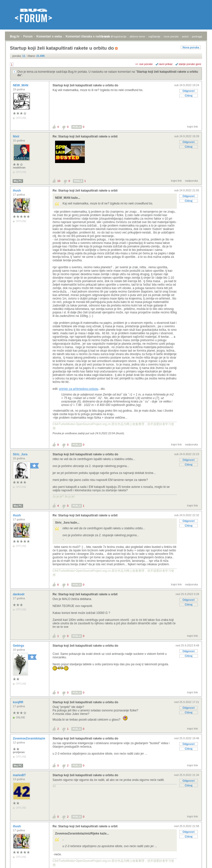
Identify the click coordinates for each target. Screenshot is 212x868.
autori (185, 36)
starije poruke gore (190, 64)
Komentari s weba (49, 36)
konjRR (18, 702)
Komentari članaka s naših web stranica (94, 36)
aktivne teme (137, 36)
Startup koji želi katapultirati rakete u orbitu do (85, 85)
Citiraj (189, 96)
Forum (28, 36)
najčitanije (154, 36)
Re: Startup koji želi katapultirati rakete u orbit (85, 136)
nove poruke (171, 36)
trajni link (193, 127)
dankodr (19, 594)
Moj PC (18, 181)
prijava (106, 36)
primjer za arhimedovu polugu (79, 389)
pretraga (197, 36)
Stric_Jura (21, 454)
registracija (120, 36)
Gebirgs (19, 646)
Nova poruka (191, 47)
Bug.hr (15, 36)
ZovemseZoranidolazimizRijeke (35, 738)
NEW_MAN (21, 85)
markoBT (20, 775)
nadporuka (191, 181)
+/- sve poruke (144, 64)
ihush (17, 191)
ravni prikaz (166, 64)
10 (59, 181)
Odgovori (189, 91)
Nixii (16, 136)
